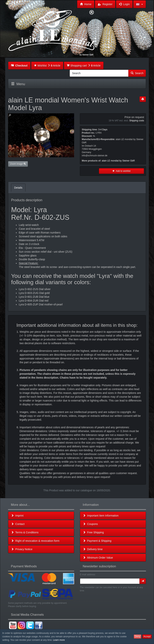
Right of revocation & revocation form (35, 541)
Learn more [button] (59, 640)
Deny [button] (138, 637)
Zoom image (18, 164)
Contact (18, 524)
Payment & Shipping (97, 541)
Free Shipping (93, 532)
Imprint (17, 516)
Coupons (90, 524)
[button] (140, 4)
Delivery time (93, 549)
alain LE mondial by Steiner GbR (118, 161)
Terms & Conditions (25, 532)
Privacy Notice (22, 549)
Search (137, 73)
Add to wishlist (122, 171)
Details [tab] (18, 188)
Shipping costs (137, 121)
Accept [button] (147, 637)
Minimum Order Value (98, 558)
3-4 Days (103, 130)
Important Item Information (101, 516)
